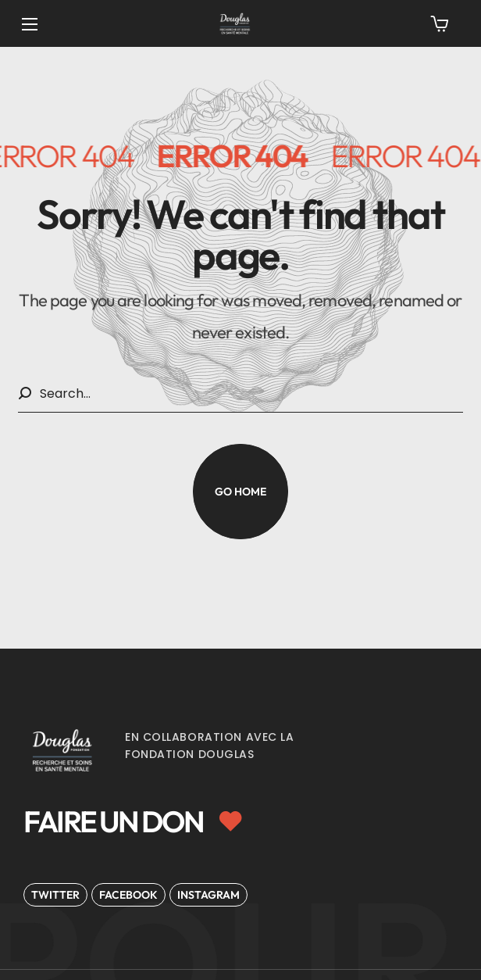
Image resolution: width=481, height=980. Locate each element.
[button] (440, 23)
